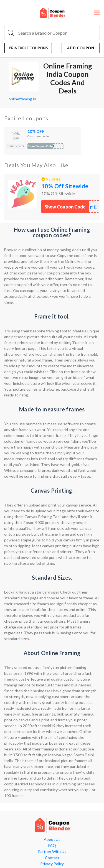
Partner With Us (52, 852)
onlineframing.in (22, 99)
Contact (52, 858)
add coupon (81, 48)
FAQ (52, 846)
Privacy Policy (52, 864)
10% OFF (36, 131)
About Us (52, 839)
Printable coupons (28, 48)
